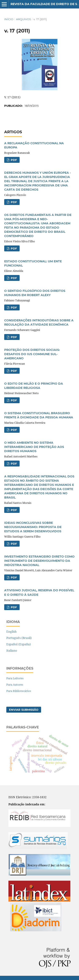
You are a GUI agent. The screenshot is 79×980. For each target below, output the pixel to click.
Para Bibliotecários (19, 691)
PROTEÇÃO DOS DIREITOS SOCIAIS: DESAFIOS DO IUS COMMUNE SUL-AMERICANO (32, 354)
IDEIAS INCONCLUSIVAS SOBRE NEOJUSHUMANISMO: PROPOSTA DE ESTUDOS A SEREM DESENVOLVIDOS (33, 527)
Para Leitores (15, 678)
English (11, 632)
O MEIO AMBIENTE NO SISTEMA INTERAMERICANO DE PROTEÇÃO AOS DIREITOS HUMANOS (34, 447)
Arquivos (23, 19)
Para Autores (15, 685)
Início (9, 19)
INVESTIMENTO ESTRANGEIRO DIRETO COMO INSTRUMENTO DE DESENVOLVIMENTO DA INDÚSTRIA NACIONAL (39, 561)
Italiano (12, 650)
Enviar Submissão (24, 710)
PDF (13, 160)
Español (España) (19, 644)
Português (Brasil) (19, 638)
